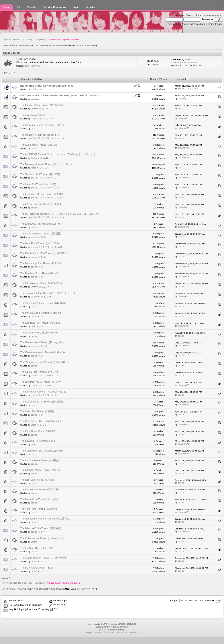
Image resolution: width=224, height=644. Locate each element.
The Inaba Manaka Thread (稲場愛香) (41, 234)
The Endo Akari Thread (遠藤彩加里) (40, 224)
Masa (33, 168)
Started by (36, 79)
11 (61, 138)
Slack (33, 425)
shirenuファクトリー (86, 45)
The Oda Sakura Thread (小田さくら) (41, 421)
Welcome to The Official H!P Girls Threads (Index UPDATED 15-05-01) (60, 95)
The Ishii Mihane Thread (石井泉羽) (39, 489)
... (44, 109)
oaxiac (188, 60)
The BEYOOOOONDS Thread (37, 568)
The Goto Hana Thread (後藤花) (37, 431)
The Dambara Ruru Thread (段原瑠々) (41, 273)
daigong (35, 99)
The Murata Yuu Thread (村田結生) (39, 499)
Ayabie (34, 158)
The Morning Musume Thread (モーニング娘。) (46, 164)
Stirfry (34, 109)
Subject (25, 79)
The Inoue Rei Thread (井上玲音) (38, 184)
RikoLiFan (36, 119)
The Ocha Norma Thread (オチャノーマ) (42, 538)
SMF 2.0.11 (94, 624)
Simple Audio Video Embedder (112, 627)
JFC (180, 108)
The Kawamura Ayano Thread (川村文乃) (42, 352)
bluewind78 (183, 118)
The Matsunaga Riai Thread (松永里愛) (41, 263)
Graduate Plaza (26, 59)
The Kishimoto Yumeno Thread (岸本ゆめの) (44, 392)
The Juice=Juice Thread (33, 115)
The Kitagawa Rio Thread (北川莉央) (40, 323)
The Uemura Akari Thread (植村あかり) (41, 342)
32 (47, 158)
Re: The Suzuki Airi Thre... (186, 62)
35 (50, 119)
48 (61, 217)
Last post (182, 79)
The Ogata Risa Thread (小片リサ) (39, 372)
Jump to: (174, 600)
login (206, 15)
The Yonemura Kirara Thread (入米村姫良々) (44, 362)
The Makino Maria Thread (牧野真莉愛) (41, 105)
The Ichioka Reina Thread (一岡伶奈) (40, 460)
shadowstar (36, 89)
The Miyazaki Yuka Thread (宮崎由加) (41, 528)
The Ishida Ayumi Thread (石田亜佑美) (41, 283)
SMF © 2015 (109, 624)
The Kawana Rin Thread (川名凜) (38, 441)
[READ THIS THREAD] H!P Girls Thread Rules (47, 86)
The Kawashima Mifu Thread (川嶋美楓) (42, 402)
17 (61, 247)
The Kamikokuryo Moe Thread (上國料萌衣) (44, 253)
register (217, 15)
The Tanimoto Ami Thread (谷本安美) (40, 174)
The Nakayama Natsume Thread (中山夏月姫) (45, 519)
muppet (34, 336)
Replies (154, 79)
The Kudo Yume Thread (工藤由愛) (39, 145)
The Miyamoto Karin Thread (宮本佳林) (41, 135)
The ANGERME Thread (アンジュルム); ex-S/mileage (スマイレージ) (58, 154)
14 (61, 198)
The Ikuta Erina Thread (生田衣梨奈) (40, 243)
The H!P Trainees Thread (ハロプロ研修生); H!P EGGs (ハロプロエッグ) (60, 214)
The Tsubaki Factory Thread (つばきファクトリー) (47, 293)
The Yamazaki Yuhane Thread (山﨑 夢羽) (43, 303)
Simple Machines (127, 624)
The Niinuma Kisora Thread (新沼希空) (41, 382)
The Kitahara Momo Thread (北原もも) (41, 470)
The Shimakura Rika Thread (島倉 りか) (42, 451)
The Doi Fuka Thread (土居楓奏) (38, 480)
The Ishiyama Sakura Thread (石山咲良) (42, 125)
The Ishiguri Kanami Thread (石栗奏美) (41, 204)
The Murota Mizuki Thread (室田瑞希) (40, 313)
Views (164, 79)
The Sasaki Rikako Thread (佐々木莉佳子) (43, 558)
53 (46, 168)
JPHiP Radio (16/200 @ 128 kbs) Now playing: (41, 40)
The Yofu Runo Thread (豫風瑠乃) (38, 509)
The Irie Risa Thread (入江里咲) (37, 548)
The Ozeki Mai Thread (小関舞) (37, 411)
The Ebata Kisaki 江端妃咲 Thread (39, 333)
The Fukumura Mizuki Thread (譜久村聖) (42, 194)
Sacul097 (35, 297)
